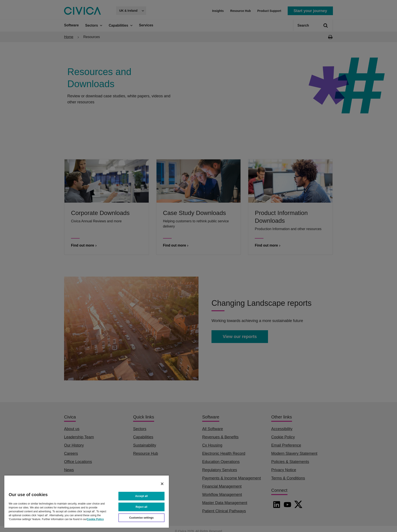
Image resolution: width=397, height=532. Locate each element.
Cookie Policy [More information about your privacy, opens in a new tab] (95, 519)
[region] (87, 501)
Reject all (142, 507)
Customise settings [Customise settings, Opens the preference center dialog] (141, 518)
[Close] (162, 484)
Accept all (142, 496)
